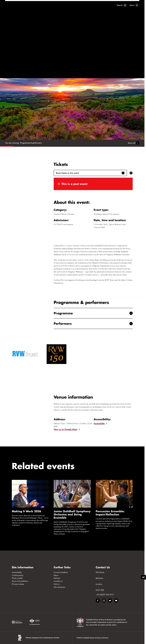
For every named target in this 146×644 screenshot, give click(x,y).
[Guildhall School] (18, 5)
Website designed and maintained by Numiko (42, 638)
